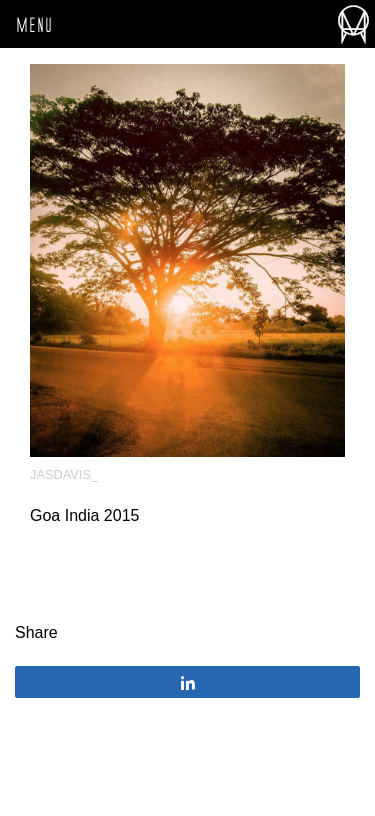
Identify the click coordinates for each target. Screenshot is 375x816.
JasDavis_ (64, 474)
